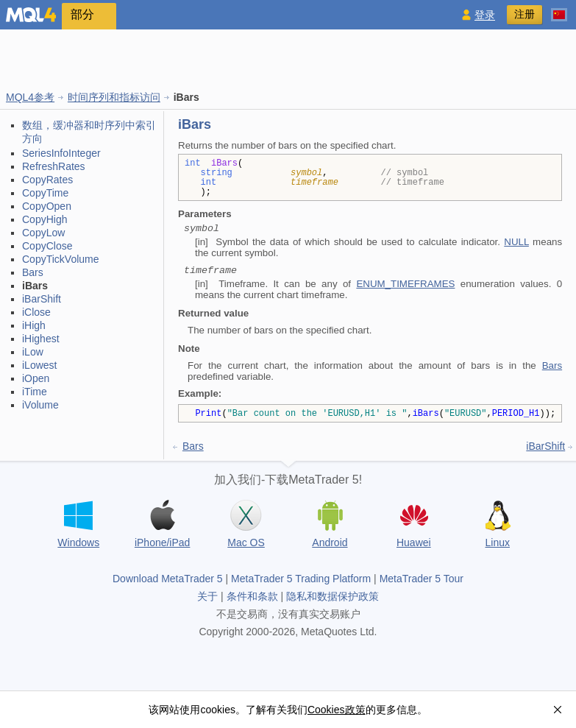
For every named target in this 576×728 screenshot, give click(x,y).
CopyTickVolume (61, 259)
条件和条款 (252, 596)
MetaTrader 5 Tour (422, 579)
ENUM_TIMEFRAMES (405, 284)
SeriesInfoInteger (61, 153)
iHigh (34, 325)
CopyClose (47, 246)
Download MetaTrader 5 (168, 579)
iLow (33, 352)
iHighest (41, 339)
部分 (82, 14)
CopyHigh (45, 219)
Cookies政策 (337, 710)
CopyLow (43, 233)
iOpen (36, 378)
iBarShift (42, 299)
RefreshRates (54, 166)
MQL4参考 (30, 97)
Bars (33, 272)
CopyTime (45, 193)
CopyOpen (47, 206)
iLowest (39, 365)
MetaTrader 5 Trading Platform (301, 579)
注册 (525, 14)
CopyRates (47, 180)
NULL (516, 242)
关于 (207, 596)
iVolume (40, 405)
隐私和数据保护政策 (333, 596)
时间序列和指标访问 (114, 97)
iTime (35, 392)
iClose (36, 312)
